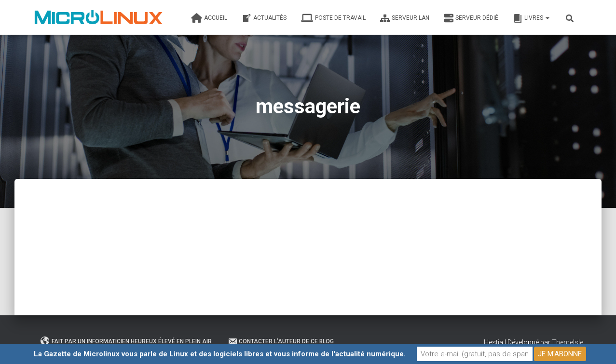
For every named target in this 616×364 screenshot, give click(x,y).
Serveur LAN (405, 18)
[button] (547, 18)
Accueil (209, 18)
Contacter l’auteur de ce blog (281, 341)
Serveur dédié (471, 18)
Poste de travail (333, 18)
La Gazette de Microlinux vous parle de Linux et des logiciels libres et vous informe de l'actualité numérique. (220, 354)
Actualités (264, 18)
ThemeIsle (568, 342)
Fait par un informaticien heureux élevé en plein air (126, 341)
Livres (531, 18)
